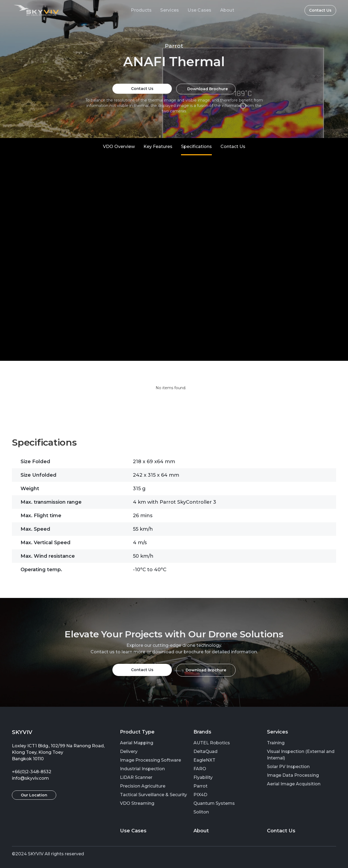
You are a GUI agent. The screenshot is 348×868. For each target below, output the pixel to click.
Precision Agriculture (143, 786)
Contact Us (320, 10)
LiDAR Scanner (136, 777)
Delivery (129, 751)
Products (141, 10)
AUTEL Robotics (212, 743)
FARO (200, 769)
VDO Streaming (137, 803)
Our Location (34, 795)
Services (170, 10)
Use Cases (199, 10)
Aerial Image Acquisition (294, 784)
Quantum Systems (214, 803)
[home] (36, 10)
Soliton (201, 812)
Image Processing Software (150, 760)
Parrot (200, 786)
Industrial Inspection (142, 769)
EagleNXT (204, 760)
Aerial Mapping (137, 743)
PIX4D (200, 795)
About (227, 10)
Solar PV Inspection (288, 767)
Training (276, 743)
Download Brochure (208, 89)
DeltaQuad (205, 751)
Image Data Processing (293, 775)
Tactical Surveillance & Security (153, 795)
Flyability (203, 777)
